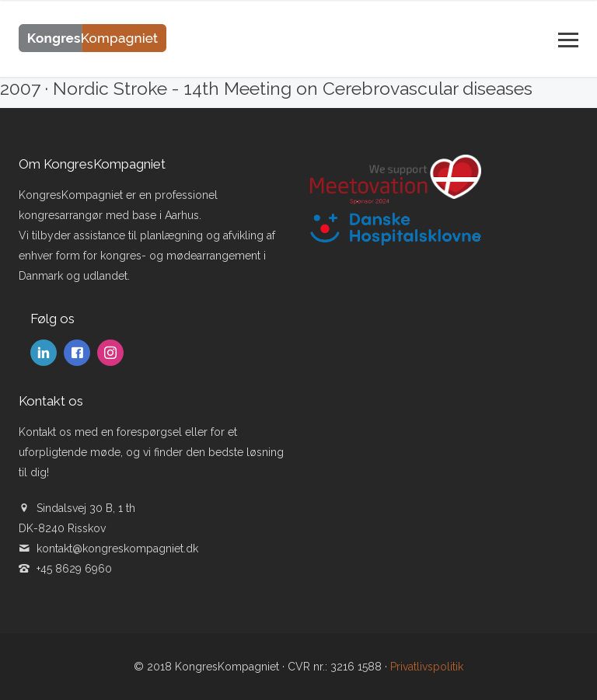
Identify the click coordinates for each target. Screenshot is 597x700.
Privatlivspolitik (427, 667)
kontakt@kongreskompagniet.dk (117, 549)
